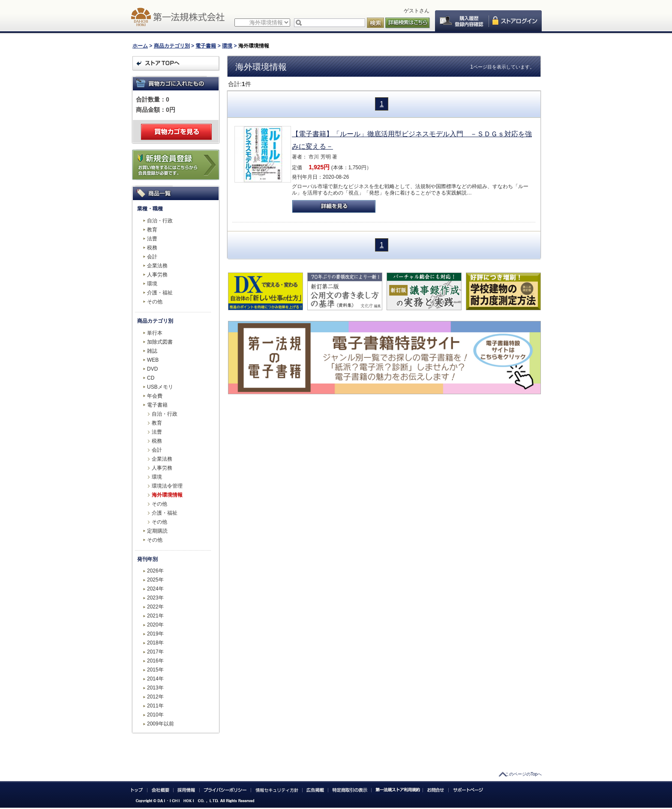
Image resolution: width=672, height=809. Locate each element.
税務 (152, 248)
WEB (153, 360)
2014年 (155, 679)
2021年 (155, 616)
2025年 (155, 580)
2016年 (155, 661)
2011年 (155, 706)
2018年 (155, 643)
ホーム (140, 46)
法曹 (152, 239)
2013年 (155, 688)
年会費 (155, 396)
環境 (227, 46)
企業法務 (157, 266)
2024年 (155, 589)
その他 (155, 302)
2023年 (155, 598)
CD (151, 378)
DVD (152, 369)
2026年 (155, 571)
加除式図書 (160, 342)
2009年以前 (160, 724)
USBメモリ (160, 387)
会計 (152, 257)
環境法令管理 (167, 486)
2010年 (155, 715)
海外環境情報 (167, 495)
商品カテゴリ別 (172, 46)
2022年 (155, 607)
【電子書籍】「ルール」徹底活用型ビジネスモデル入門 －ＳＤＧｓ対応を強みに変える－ (412, 140)
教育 (152, 230)
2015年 (155, 670)
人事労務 (157, 275)
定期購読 (157, 531)
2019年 (155, 634)
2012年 (155, 697)
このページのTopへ (523, 774)
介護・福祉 (160, 293)
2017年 (155, 652)
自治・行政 (160, 221)
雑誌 (152, 351)
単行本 (155, 333)
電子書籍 (206, 46)
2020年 (155, 625)
